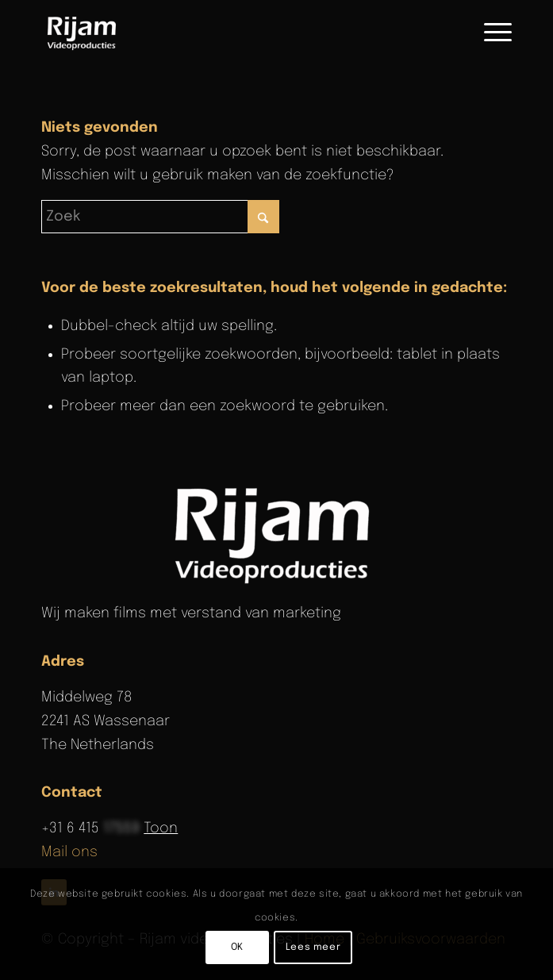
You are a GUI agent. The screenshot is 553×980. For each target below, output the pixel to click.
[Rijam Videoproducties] (229, 33)
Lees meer (313, 947)
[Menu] (490, 33)
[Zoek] (160, 217)
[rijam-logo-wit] (277, 533)
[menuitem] (490, 33)
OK (237, 947)
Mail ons (69, 852)
